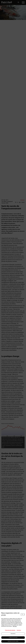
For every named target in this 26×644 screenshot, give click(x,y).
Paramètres (13, 634)
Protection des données (10, 630)
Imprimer (19, 630)
